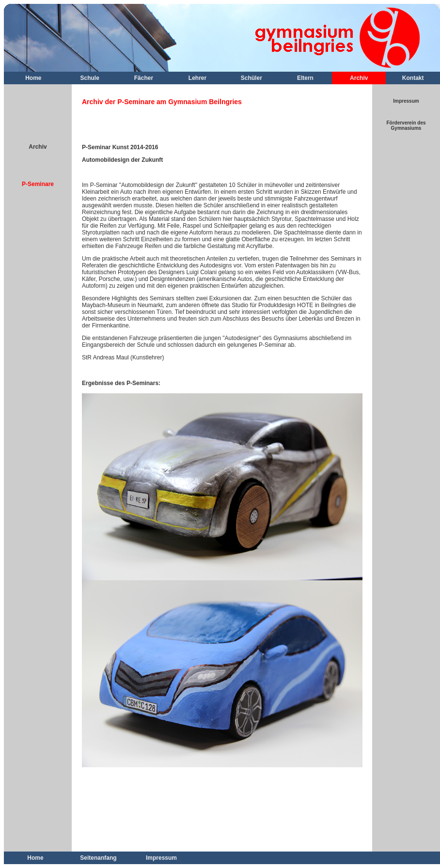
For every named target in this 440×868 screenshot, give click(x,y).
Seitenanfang (98, 858)
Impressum (406, 101)
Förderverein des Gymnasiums (406, 125)
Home (33, 78)
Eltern (305, 78)
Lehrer (197, 78)
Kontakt (413, 78)
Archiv (359, 78)
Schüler (251, 78)
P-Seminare (38, 184)
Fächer (144, 78)
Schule (90, 78)
